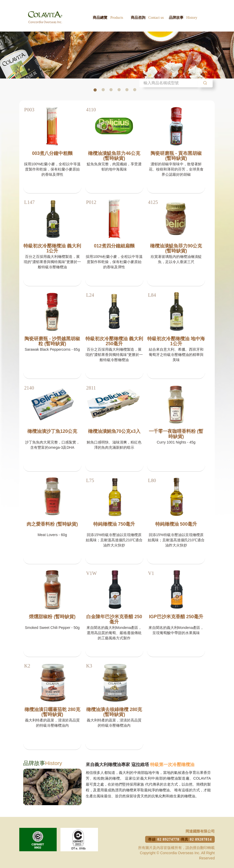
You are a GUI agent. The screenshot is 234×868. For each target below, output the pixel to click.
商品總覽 (108, 18)
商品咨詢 (147, 18)
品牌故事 (183, 18)
